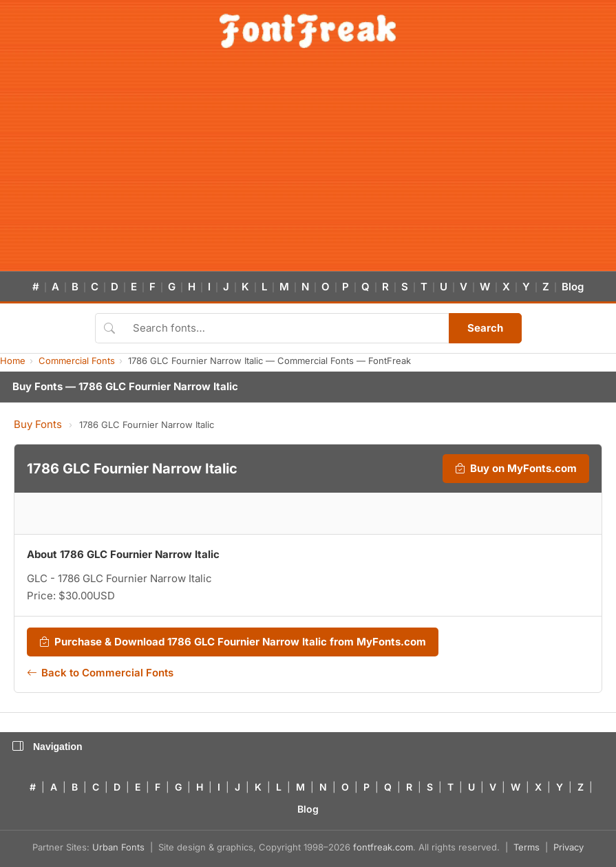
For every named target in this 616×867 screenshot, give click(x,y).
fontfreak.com (383, 847)
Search (485, 328)
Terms (527, 847)
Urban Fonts (118, 847)
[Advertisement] (308, 168)
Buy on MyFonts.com (516, 469)
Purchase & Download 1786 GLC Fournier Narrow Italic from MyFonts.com (233, 642)
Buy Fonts (38, 424)
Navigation (47, 747)
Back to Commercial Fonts (100, 673)
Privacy (569, 847)
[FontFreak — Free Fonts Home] (308, 31)
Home (13, 361)
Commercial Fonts (77, 361)
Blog (573, 287)
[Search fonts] (286, 328)
